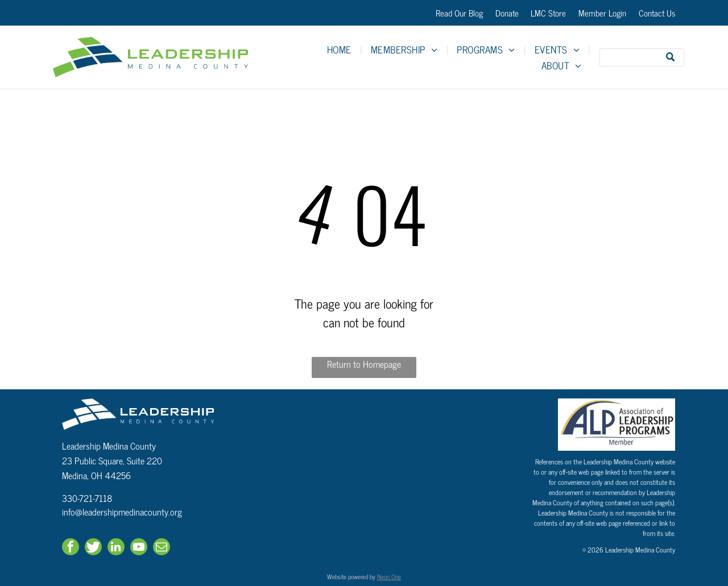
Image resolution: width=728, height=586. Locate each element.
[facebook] (71, 548)
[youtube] (139, 548)
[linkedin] (116, 548)
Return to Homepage (364, 364)
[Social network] (93, 548)
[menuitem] (340, 49)
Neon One (389, 576)
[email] (162, 548)
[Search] (642, 57)
